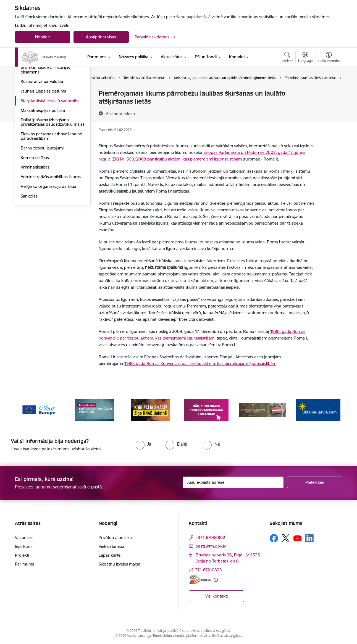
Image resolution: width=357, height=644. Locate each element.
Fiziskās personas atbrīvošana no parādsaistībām (52, 195)
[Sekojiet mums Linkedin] (309, 538)
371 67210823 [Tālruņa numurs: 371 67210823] (208, 570)
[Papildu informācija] (216, 580)
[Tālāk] (330, 410)
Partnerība (31, 113)
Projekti (22, 555)
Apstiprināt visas (101, 37)
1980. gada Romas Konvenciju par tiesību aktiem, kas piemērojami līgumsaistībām (200, 363)
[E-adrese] (200, 580)
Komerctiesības (35, 217)
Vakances (24, 537)
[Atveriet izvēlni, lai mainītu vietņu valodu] (305, 58)
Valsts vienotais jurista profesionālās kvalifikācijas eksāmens (45, 127)
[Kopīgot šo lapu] (329, 105)
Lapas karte (110, 555)
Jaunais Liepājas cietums (43, 150)
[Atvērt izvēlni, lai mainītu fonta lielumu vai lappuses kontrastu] (329, 58)
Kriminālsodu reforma (41, 103)
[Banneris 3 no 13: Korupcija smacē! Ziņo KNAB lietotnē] (151, 410)
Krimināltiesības (35, 227)
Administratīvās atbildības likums (51, 236)
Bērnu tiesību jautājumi (42, 207)
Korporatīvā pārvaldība (42, 141)
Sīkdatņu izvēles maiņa (120, 564)
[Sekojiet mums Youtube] (298, 538)
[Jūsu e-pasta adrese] (233, 482)
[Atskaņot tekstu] (120, 114)
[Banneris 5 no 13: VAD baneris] (263, 410)
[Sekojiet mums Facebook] (274, 538)
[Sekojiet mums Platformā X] (286, 538)
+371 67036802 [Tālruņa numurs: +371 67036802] (210, 537)
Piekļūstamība (111, 546)
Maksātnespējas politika (43, 170)
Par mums (24, 564)
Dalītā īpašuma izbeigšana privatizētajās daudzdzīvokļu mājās (53, 182)
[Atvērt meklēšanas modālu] (288, 58)
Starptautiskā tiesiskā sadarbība (50, 160)
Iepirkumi (24, 546)
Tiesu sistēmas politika (41, 94)
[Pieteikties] (315, 482)
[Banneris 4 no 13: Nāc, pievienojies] (206, 410)
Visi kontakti (216, 596)
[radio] (143, 444)
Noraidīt (42, 37)
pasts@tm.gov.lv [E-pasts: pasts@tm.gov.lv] (211, 546)
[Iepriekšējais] (28, 410)
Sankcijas (29, 255)
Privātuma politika (115, 537)
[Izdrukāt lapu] (329, 91)
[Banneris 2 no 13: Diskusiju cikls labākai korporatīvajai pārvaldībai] (95, 410)
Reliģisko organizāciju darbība (48, 246)
